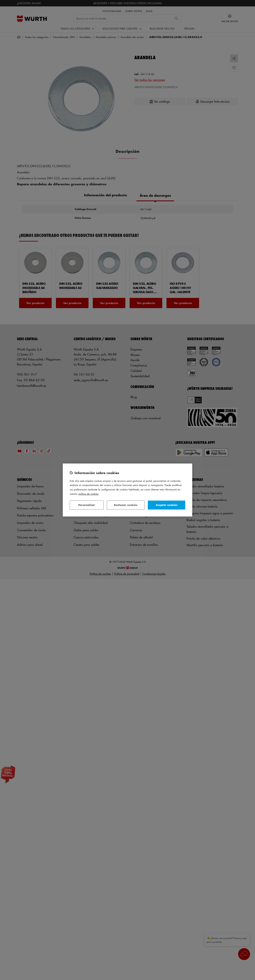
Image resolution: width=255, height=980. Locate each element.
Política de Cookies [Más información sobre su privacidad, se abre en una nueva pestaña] (88, 494)
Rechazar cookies (126, 505)
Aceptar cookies (167, 505)
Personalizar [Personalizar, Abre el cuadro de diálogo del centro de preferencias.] (87, 505)
